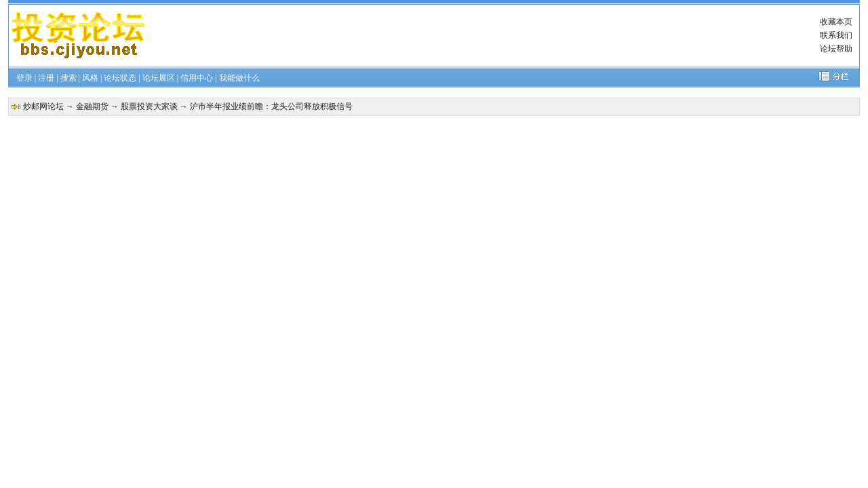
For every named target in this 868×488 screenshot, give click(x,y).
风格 (90, 78)
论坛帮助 (836, 49)
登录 (24, 78)
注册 (46, 78)
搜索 (68, 78)
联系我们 (836, 35)
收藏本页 (836, 22)
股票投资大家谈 (149, 106)
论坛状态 (120, 78)
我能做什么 (239, 78)
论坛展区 (159, 78)
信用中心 (197, 78)
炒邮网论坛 (43, 106)
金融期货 (92, 106)
